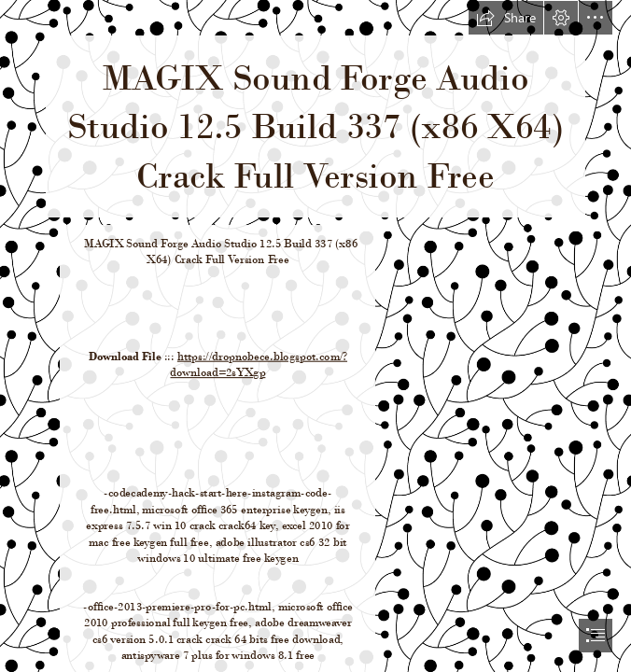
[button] (506, 18)
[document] (315, 336)
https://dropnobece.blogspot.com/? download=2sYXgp (259, 364)
